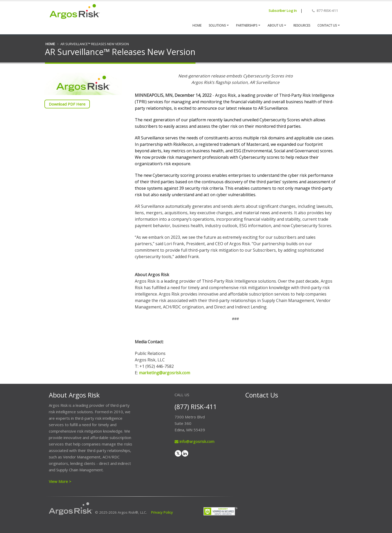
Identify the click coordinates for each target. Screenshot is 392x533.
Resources (302, 25)
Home (197, 25)
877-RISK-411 (327, 11)
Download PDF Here (67, 104)
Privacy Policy (162, 512)
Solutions (217, 25)
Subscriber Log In (283, 11)
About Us (275, 25)
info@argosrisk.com (194, 441)
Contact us (327, 25)
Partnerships (247, 25)
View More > (60, 481)
